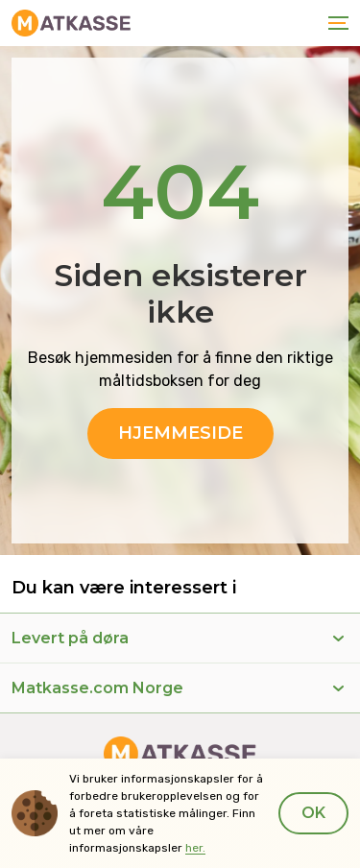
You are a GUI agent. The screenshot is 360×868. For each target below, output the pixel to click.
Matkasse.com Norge (97, 688)
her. (195, 848)
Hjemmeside (180, 433)
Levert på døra (70, 638)
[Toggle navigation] (335, 23)
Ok (313, 813)
